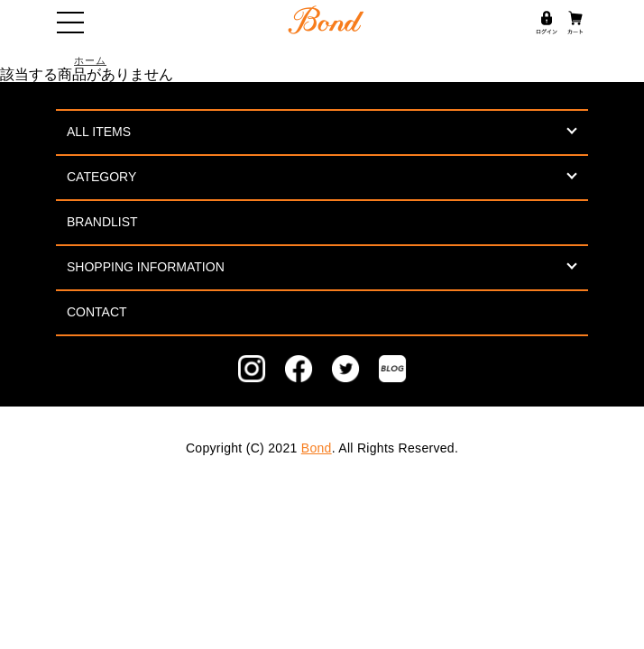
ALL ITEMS (99, 132)
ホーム (90, 60)
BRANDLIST (102, 222)
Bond (317, 448)
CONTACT (97, 312)
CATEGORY (101, 177)
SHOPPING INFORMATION (146, 267)
